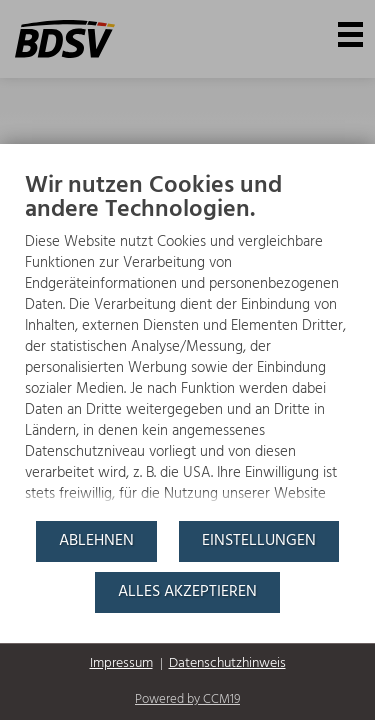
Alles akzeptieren (187, 592)
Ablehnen (96, 541)
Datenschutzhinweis (227, 664)
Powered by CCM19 (187, 699)
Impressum (121, 664)
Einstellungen (259, 541)
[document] (187, 345)
